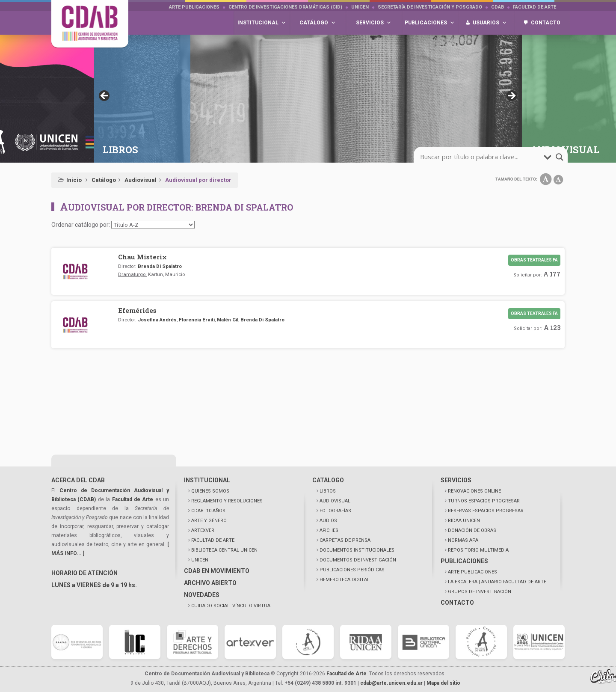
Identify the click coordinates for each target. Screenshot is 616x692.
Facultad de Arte (535, 7)
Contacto (546, 23)
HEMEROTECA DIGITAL (345, 580)
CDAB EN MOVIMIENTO (217, 571)
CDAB (498, 7)
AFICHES (329, 530)
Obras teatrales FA (534, 260)
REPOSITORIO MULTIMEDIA (478, 550)
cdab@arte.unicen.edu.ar (391, 683)
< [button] (105, 96)
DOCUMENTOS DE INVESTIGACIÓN (358, 560)
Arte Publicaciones (194, 7)
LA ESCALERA (497, 582)
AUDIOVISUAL (335, 501)
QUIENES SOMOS (210, 491)
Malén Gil (228, 320)
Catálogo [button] (318, 23)
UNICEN (360, 7)
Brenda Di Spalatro (160, 266)
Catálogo (104, 180)
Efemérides (137, 310)
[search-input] (481, 157)
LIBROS (328, 491)
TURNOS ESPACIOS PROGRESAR (484, 501)
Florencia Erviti (197, 320)
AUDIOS (328, 521)
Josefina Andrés (157, 320)
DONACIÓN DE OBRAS (472, 530)
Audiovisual (141, 180)
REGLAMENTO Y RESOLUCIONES (227, 501)
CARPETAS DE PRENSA (345, 540)
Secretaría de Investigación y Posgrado (430, 7)
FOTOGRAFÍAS (335, 511)
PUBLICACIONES (464, 561)
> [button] (511, 96)
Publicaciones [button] (430, 23)
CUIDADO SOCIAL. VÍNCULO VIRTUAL (232, 606)
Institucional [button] (262, 23)
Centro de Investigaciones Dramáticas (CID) (285, 7)
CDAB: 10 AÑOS (208, 511)
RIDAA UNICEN (464, 521)
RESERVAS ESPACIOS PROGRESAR (486, 511)
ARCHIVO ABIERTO (210, 583)
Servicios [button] (374, 23)
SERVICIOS (456, 480)
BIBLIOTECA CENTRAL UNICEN (224, 550)
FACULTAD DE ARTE (213, 540)
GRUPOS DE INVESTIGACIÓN (480, 592)
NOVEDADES (202, 595)
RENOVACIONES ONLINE (474, 491)
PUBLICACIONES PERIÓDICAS (352, 570)
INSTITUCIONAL (207, 480)
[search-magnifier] (560, 157)
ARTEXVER (203, 530)
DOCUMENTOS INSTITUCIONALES (357, 550)
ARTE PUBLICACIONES (472, 572)
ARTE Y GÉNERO (209, 521)
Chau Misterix (142, 257)
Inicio (74, 180)
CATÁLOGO (328, 480)
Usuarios (490, 23)
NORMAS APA (463, 540)
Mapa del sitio (443, 683)
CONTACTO (457, 603)
